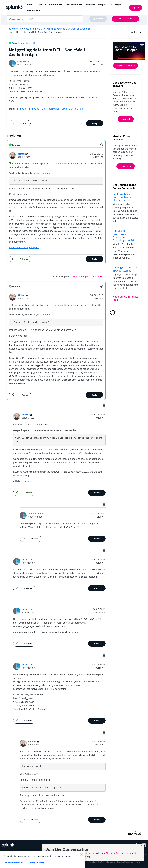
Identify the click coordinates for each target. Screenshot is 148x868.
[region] (42, 859)
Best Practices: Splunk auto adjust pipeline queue (124, 197)
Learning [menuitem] (114, 5)
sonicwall (54, 109)
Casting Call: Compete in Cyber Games (126, 269)
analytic (21, 109)
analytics (34, 109)
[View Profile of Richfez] (22, 154)
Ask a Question (125, 19)
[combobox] (57, 19)
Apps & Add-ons (32, 29)
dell (44, 109)
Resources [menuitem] (33, 10)
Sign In (136, 8)
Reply (95, 123)
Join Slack (126, 119)
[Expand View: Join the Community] (61, 4)
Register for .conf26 (126, 66)
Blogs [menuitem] (101, 5)
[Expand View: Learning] (120, 4)
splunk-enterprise (72, 109)
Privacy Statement (13, 863)
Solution (16, 145)
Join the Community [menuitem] (49, 5)
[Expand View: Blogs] (105, 4)
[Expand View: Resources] (39, 10)
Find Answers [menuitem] (73, 5)
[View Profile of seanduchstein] (36, 514)
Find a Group (126, 166)
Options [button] (134, 32)
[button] (101, 44)
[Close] (81, 854)
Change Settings (37, 863)
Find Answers (14, 29)
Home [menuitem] (30, 5)
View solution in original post (24, 247)
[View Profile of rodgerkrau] (23, 61)
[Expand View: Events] (94, 4)
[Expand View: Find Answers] (81, 4)
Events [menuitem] (89, 5)
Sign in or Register (115, 853)
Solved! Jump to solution (25, 43)
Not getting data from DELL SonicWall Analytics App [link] (36, 32)
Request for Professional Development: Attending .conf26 (123, 235)
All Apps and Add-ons (54, 29)
